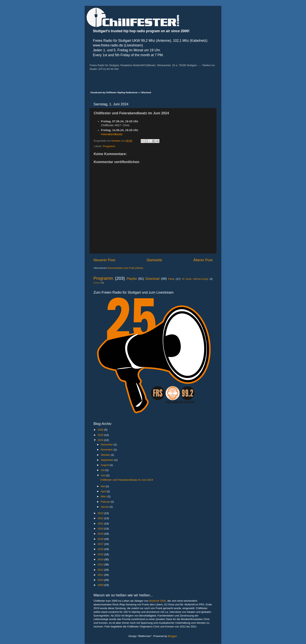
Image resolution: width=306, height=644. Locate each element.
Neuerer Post (104, 260)
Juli (103, 470)
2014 (101, 559)
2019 (101, 534)
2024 (101, 440)
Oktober (106, 455)
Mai (103, 486)
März (104, 496)
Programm (109, 146)
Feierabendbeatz (112, 134)
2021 (101, 524)
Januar (105, 507)
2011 (101, 575)
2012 (101, 570)
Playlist (132, 279)
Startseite (154, 260)
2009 (101, 585)
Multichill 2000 (157, 601)
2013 (101, 564)
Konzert (97, 283)
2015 (101, 554)
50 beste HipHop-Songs (195, 279)
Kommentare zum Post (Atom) (125, 268)
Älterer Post (203, 260)
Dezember (107, 445)
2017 (101, 544)
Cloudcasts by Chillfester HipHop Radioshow (114, 92)
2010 (101, 580)
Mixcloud (146, 92)
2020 (101, 529)
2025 (101, 435)
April (104, 491)
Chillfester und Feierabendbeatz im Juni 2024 (127, 480)
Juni (104, 475)
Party (171, 279)
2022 (101, 518)
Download (152, 279)
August (105, 465)
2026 (101, 430)
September (108, 460)
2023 (101, 513)
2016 (101, 549)
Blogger (172, 636)
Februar (106, 502)
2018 (101, 539)
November (107, 450)
